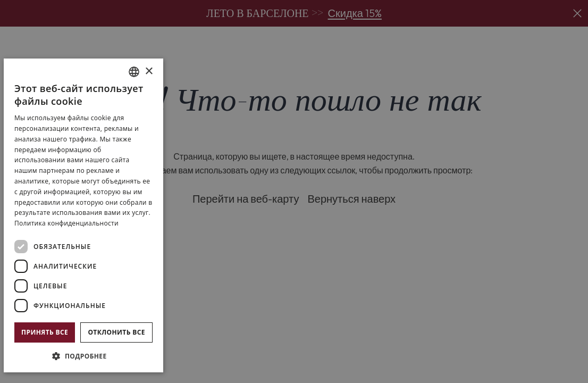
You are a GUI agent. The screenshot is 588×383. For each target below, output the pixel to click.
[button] (83, 356)
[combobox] (134, 72)
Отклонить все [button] (116, 332)
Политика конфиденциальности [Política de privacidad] (66, 223)
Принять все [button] (45, 332)
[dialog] (83, 215)
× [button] (149, 72)
